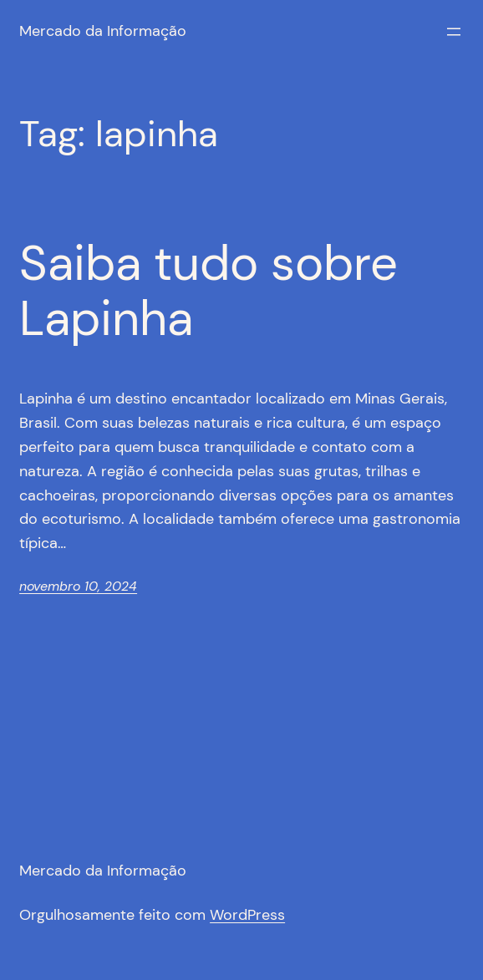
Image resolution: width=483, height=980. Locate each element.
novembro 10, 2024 (78, 586)
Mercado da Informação (103, 31)
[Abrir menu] (454, 32)
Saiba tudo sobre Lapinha (208, 292)
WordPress (247, 915)
